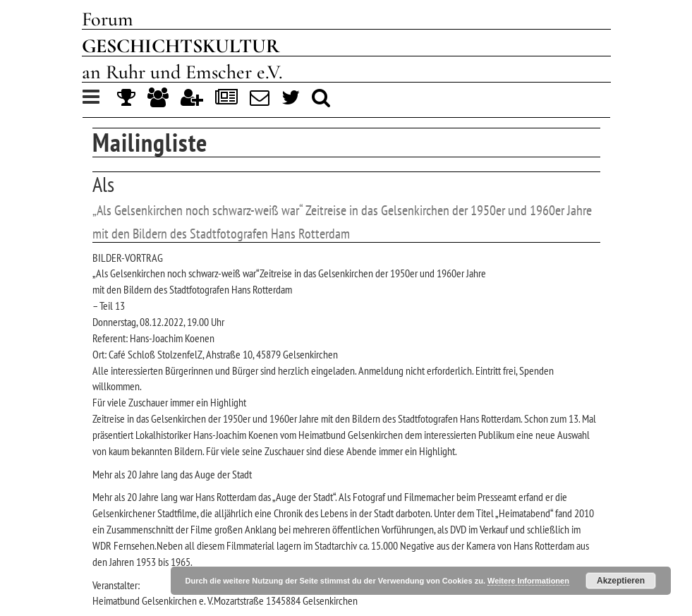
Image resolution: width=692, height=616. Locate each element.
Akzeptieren (621, 581)
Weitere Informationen (528, 581)
